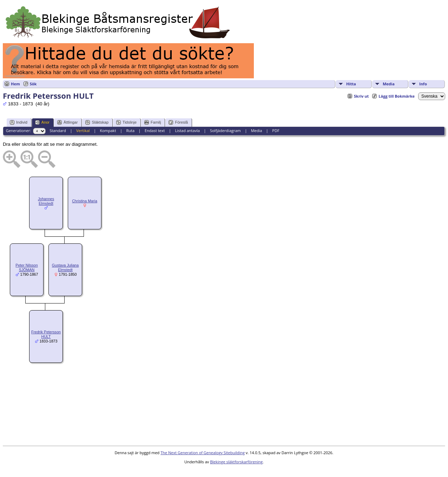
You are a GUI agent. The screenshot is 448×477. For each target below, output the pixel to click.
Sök (33, 84)
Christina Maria (85, 201)
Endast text (155, 130)
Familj (153, 122)
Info (423, 84)
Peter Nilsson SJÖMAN (27, 267)
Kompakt (108, 130)
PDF (276, 130)
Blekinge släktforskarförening (236, 462)
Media (389, 84)
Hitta (351, 84)
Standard (58, 130)
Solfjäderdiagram (225, 130)
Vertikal (83, 130)
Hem (15, 84)
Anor (42, 122)
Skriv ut (361, 96)
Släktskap (97, 122)
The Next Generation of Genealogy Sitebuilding (203, 453)
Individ (19, 122)
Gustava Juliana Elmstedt (65, 267)
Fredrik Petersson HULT (46, 334)
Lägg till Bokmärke (397, 96)
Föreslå (178, 122)
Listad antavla (187, 130)
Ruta (130, 130)
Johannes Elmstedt (46, 201)
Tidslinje (126, 122)
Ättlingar (67, 122)
